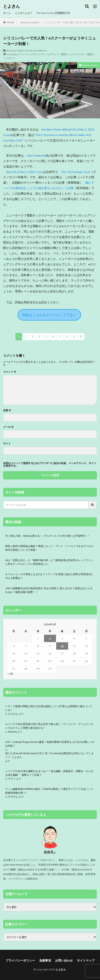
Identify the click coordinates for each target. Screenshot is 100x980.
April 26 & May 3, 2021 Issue (25, 172)
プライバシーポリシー (20, 960)
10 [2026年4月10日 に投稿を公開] (62, 646)
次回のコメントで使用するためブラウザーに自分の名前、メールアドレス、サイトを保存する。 (50, 464)
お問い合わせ (64, 960)
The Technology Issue (76, 172)
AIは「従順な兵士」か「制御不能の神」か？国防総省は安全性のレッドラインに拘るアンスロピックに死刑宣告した (49, 562)
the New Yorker (52, 129)
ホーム (7, 13)
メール (8, 427)
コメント (10, 372)
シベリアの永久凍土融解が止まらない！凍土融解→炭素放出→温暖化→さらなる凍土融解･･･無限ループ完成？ (49, 773)
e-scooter (12, 54)
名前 (7, 410)
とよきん (12, 6)
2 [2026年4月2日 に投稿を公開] (50, 638)
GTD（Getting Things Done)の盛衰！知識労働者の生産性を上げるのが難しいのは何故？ (50, 744)
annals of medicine (36, 50)
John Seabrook (36, 155)
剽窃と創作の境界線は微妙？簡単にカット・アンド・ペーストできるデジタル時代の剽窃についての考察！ (49, 548)
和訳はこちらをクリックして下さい (49, 315)
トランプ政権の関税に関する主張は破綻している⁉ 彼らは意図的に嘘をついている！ (49, 708)
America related (30, 22)
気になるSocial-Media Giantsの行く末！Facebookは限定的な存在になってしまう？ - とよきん (49, 755)
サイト (7, 444)
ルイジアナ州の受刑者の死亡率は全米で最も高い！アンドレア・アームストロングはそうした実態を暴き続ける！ (49, 726)
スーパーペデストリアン (32, 54)
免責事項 (45, 960)
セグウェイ (53, 54)
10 (81, 337)
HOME (11, 22)
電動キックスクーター (73, 54)
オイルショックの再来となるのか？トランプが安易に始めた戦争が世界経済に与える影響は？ (49, 576)
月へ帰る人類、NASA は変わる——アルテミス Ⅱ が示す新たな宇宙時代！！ (48, 536)
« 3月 (10, 674)
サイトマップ (86, 960)
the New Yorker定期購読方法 (53, 13)
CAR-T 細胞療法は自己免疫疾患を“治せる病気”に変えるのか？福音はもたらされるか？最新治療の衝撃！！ (49, 590)
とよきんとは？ (24, 13)
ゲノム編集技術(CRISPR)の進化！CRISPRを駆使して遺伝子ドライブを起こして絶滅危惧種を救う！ (49, 791)
